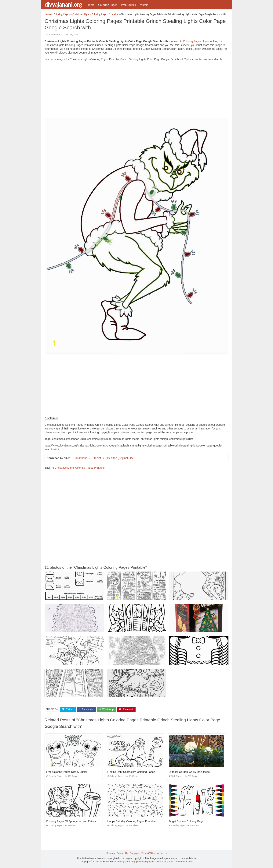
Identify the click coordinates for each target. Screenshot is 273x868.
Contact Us (122, 853)
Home (91, 5)
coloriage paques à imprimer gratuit (155, 862)
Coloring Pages (108, 5)
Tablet (97, 458)
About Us (162, 853)
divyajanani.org (63, 4)
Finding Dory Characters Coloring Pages (131, 772)
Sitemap (111, 853)
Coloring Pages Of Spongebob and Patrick (71, 821)
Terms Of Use (148, 853)
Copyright (135, 853)
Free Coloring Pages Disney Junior (67, 772)
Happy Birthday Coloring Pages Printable (131, 821)
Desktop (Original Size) (121, 458)
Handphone (80, 458)
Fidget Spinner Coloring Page (186, 821)
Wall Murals (128, 5)
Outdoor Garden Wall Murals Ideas (189, 772)
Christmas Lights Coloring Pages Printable (80, 468)
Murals (144, 5)
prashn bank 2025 (184, 862)
